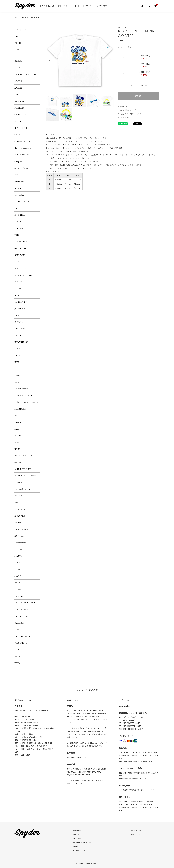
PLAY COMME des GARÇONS (26, 476)
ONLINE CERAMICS (23, 469)
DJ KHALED (19, 188)
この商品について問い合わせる (130, 114)
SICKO (17, 569)
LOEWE (18, 382)
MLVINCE (18, 422)
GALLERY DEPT (21, 248)
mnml (17, 429)
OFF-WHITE (19, 462)
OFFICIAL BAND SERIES (24, 456)
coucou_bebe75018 (22, 168)
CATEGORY (63, 6)
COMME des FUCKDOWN (25, 155)
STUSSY (18, 589)
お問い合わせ (135, 834)
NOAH (17, 449)
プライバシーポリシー (80, 850)
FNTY (17, 235)
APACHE (18, 81)
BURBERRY (19, 108)
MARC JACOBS (20, 409)
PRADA (17, 503)
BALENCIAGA (20, 101)
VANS (17, 630)
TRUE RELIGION (21, 616)
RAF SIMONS (20, 509)
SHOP (77, 6)
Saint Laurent (20, 543)
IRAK (17, 295)
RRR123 (18, 523)
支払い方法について (80, 838)
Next (110, 60)
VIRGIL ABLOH (21, 643)
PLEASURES (19, 482)
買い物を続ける (124, 117)
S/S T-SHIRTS (34, 17)
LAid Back (19, 369)
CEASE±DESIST (21, 128)
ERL (16, 208)
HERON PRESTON (22, 268)
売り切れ (139, 96)
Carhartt (18, 121)
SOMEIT (18, 576)
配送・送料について (80, 830)
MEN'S (23, 17)
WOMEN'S (19, 43)
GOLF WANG (20, 255)
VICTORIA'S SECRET (23, 636)
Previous (50, 60)
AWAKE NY (19, 88)
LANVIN (18, 375)
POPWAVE (19, 496)
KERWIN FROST (21, 342)
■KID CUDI (51, 134)
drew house (19, 195)
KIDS (17, 49)
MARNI (18, 416)
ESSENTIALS (20, 215)
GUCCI (17, 262)
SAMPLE (18, 556)
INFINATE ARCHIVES (23, 275)
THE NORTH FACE (22, 610)
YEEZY (17, 663)
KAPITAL (18, 335)
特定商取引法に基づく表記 (128, 110)
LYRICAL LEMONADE (23, 395)
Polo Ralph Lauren (22, 489)
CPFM (17, 175)
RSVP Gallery (20, 536)
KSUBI (17, 355)
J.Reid (17, 315)
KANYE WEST (20, 329)
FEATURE (18, 222)
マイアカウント (136, 830)
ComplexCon (20, 161)
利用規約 (76, 846)
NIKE (17, 442)
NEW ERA (19, 436)
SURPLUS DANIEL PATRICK (26, 603)
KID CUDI (122, 27)
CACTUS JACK (20, 115)
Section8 (18, 563)
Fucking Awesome (22, 242)
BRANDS (87, 6)
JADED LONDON (21, 302)
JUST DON (19, 322)
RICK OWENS (20, 516)
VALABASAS (19, 623)
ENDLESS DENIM (22, 201)
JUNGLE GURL (20, 308)
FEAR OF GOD (20, 228)
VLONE (17, 650)
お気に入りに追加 (139, 85)
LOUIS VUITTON (21, 389)
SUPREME (19, 596)
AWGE (17, 94)
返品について (123, 107)
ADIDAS (18, 68)
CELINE (18, 135)
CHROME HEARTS (22, 141)
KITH (17, 362)
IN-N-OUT (19, 282)
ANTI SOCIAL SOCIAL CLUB (26, 74)
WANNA (18, 656)
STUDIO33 (19, 583)
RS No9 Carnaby (21, 529)
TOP (16, 17)
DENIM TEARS (21, 181)
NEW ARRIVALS (46, 6)
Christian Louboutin (23, 148)
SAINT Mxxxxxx (21, 549)
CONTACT (102, 6)
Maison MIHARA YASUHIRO (26, 402)
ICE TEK (18, 288)
